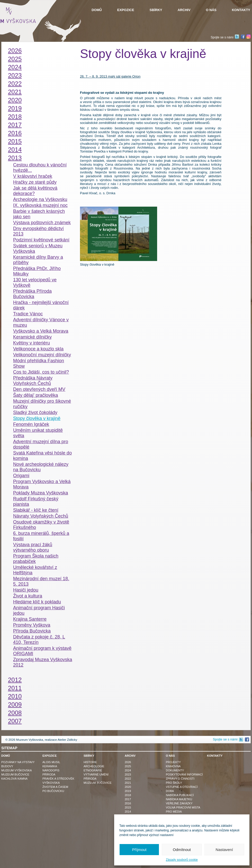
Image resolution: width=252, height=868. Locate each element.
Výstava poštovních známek (42, 223)
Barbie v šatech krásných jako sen (39, 214)
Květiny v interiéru (31, 343)
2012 (15, 680)
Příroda (49, 774)
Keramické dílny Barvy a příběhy (38, 260)
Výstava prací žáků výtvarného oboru (33, 547)
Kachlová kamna (14, 779)
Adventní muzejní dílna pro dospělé (41, 444)
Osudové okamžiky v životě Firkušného (41, 525)
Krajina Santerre (30, 619)
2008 (15, 713)
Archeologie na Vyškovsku (40, 199)
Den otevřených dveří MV (39, 389)
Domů (97, 10)
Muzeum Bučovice (15, 774)
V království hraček (33, 176)
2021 (15, 92)
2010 (15, 696)
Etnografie (93, 770)
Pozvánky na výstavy (18, 762)
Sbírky (156, 10)
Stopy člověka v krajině (37, 418)
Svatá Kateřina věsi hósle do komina (42, 456)
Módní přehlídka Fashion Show (39, 363)
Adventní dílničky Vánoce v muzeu (41, 322)
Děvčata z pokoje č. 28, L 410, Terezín (39, 640)
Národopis (51, 770)
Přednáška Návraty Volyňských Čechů (33, 381)
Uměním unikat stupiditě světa (38, 433)
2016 (15, 133)
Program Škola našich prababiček (36, 559)
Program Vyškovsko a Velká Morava (42, 484)
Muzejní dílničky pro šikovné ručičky (42, 404)
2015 (15, 141)
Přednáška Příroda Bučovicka (32, 294)
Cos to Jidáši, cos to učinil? (41, 372)
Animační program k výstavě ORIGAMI (42, 651)
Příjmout (139, 850)
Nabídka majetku (179, 799)
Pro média (174, 812)
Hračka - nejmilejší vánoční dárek (41, 305)
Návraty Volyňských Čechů (41, 516)
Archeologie (94, 766)
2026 (15, 51)
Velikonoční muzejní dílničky (42, 355)
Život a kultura (28, 596)
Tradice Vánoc (28, 314)
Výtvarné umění (96, 774)
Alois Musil (51, 762)
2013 (15, 158)
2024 (15, 67)
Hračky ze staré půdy (35, 182)
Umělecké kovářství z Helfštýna (35, 570)
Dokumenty (175, 770)
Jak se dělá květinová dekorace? (35, 191)
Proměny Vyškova (32, 625)
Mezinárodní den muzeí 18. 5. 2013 (41, 581)
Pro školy (174, 783)
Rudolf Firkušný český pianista (36, 502)
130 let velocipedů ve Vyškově (35, 283)
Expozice (126, 10)
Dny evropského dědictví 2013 (38, 231)
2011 (15, 688)
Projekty (173, 762)
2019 (15, 108)
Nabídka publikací (180, 795)
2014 (15, 150)
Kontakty (241, 10)
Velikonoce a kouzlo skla (38, 349)
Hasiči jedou (26, 590)
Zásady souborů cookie (182, 860)
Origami (21, 476)
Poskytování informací (184, 774)
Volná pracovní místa (183, 807)
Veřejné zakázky (179, 803)
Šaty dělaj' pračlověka (36, 395)
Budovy (7, 766)
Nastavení (224, 850)
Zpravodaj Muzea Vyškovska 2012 (43, 662)
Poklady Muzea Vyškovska (40, 493)
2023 (15, 75)
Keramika (50, 766)
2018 (15, 117)
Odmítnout (182, 850)
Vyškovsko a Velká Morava (41, 331)
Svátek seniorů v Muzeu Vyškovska (38, 248)
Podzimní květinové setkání (41, 240)
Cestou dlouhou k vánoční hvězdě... (40, 168)
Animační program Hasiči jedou (39, 610)
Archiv (184, 10)
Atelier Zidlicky (67, 740)
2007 (15, 721)
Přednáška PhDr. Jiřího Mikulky (37, 271)
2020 (15, 100)
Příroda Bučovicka (32, 631)
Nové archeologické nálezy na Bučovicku (41, 467)
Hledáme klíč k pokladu (37, 602)
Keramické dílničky (32, 337)
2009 (15, 705)
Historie (90, 762)
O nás (211, 10)
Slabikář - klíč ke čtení (36, 510)
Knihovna (173, 766)
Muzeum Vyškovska (17, 770)
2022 (15, 84)
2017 (15, 125)
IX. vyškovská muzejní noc (40, 205)
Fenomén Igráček (31, 424)
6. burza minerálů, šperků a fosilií (41, 536)
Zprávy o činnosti (180, 779)
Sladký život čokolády (35, 412)
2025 (15, 59)
